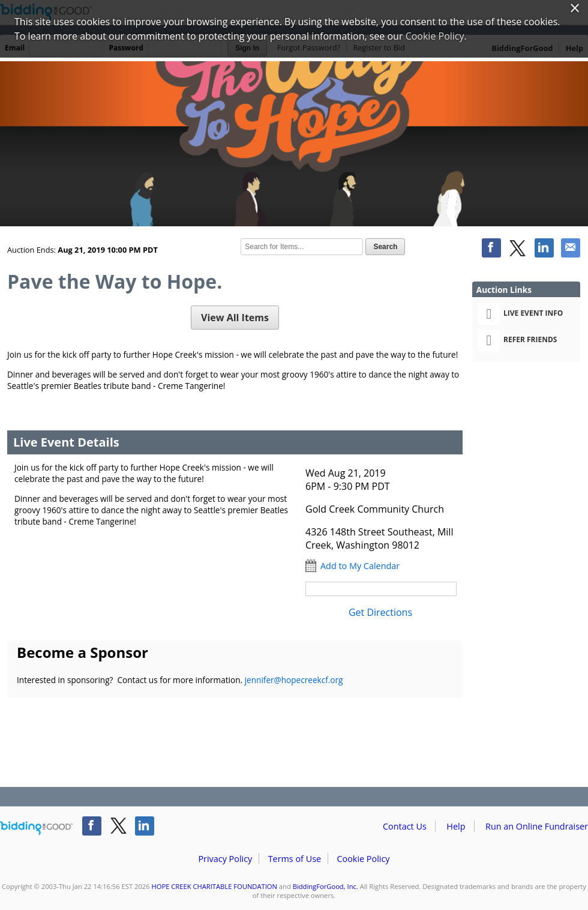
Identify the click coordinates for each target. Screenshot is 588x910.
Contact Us (405, 826)
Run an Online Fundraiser (537, 826)
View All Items (235, 318)
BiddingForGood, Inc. (325, 886)
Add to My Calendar (360, 566)
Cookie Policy (363, 859)
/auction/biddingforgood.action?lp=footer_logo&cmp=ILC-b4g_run (36, 828)
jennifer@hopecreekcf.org (294, 680)
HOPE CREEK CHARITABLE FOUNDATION (214, 886)
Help (456, 826)
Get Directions (380, 612)
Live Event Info (520, 314)
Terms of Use (295, 859)
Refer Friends (517, 340)
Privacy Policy (225, 859)
